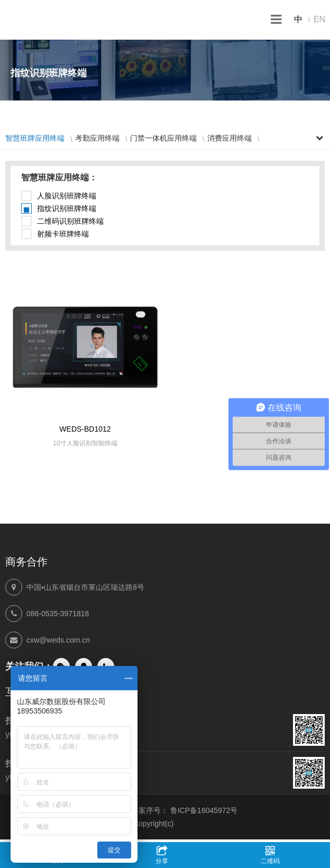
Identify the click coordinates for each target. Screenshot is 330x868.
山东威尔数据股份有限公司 (53, 20)
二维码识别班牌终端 (70, 221)
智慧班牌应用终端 (35, 138)
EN (319, 19)
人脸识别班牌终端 (67, 196)
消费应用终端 (230, 138)
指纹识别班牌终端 (67, 208)
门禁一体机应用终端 (163, 138)
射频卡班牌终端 (63, 234)
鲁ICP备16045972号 (204, 810)
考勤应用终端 (97, 138)
